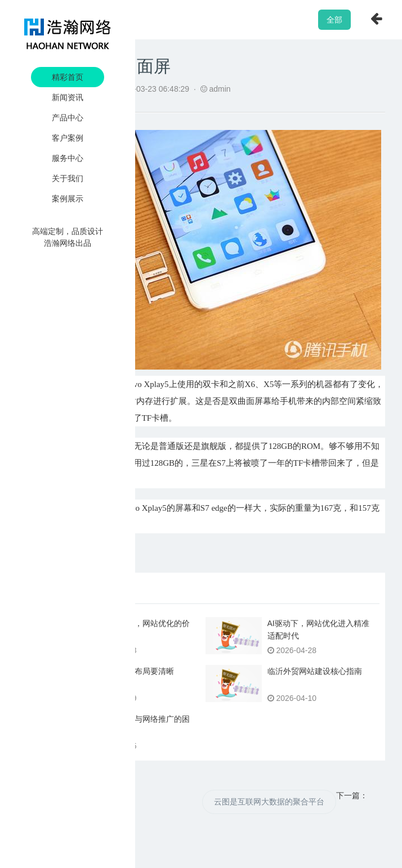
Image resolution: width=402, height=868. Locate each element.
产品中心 (68, 118)
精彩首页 (68, 77)
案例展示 (68, 199)
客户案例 (68, 138)
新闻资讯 (68, 97)
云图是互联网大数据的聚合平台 (269, 802)
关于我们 (68, 178)
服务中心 (68, 158)
